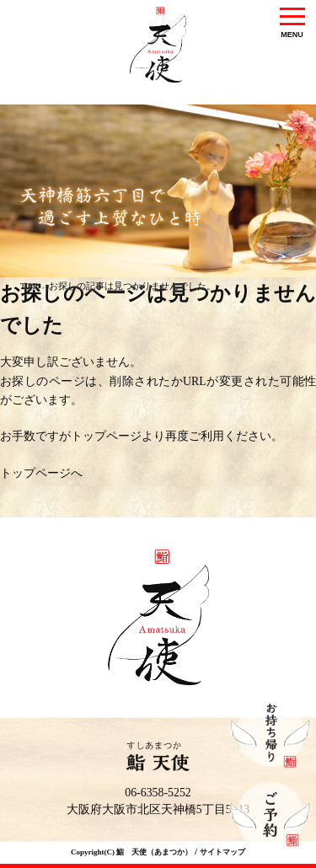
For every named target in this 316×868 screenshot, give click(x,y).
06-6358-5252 (158, 793)
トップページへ (41, 473)
